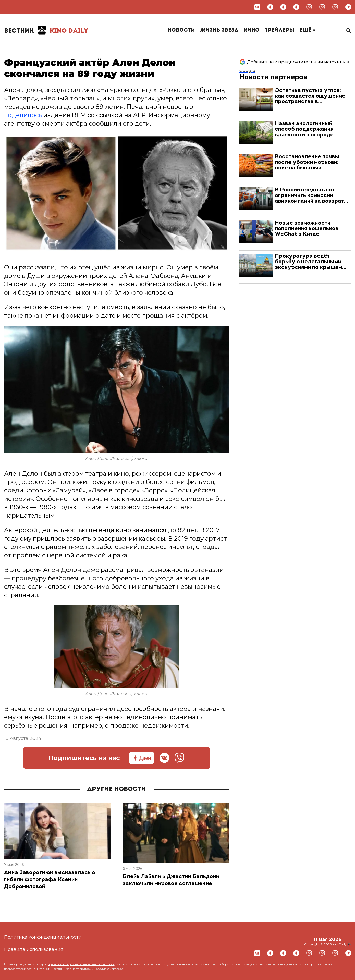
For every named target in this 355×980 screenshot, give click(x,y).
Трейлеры (280, 30)
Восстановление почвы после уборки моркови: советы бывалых (307, 162)
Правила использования (34, 949)
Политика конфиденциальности (43, 937)
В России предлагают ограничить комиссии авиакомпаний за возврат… (311, 196)
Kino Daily (46, 31)
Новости (181, 30)
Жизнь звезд (219, 30)
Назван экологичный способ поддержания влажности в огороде (304, 129)
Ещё (308, 30)
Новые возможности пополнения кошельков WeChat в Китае (307, 229)
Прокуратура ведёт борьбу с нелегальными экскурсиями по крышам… (311, 262)
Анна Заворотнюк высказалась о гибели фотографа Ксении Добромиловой (50, 880)
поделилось (23, 115)
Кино (252, 30)
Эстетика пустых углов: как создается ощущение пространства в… (310, 96)
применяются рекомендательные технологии (81, 964)
